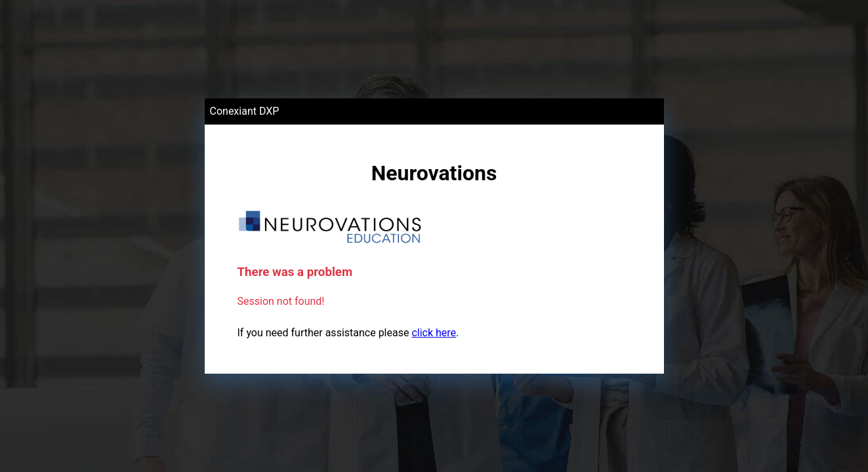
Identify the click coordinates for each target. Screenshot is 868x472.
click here (434, 333)
